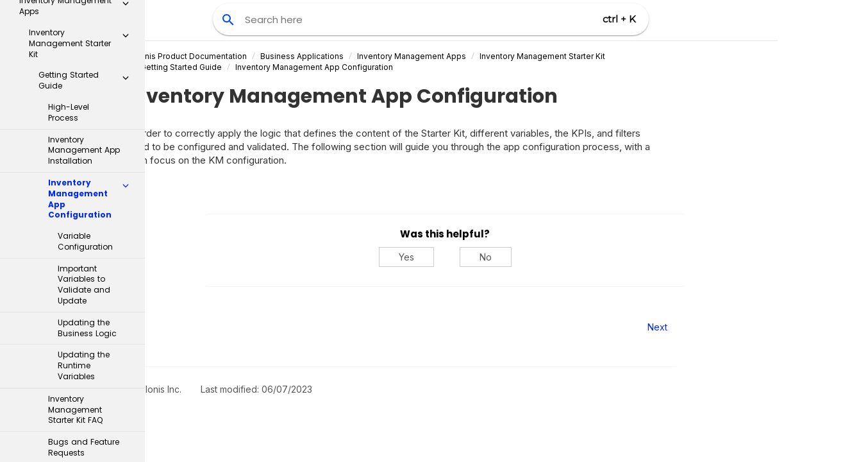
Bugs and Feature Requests (84, 275)
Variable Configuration (85, 69)
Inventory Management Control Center (82, 346)
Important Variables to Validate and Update (84, 112)
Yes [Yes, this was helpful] (467, 257)
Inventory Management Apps (472, 56)
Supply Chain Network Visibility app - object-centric (82, 390)
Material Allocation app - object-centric (82, 427)
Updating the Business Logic (87, 155)
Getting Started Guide (242, 67)
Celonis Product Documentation (248, 56)
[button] (126, 15)
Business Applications (363, 56)
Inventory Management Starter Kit (603, 56)
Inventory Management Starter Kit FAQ (75, 237)
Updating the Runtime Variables (84, 193)
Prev (180, 327)
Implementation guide (70, 308)
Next (719, 327)
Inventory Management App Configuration (375, 67)
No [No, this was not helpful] (547, 257)
